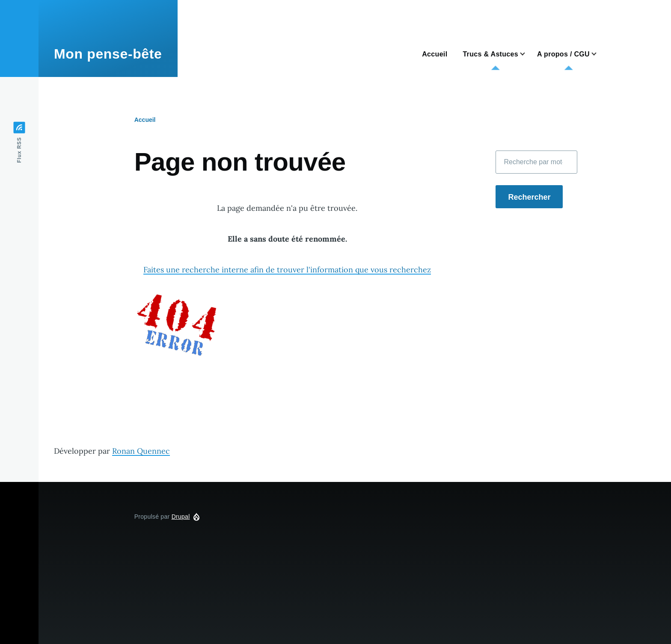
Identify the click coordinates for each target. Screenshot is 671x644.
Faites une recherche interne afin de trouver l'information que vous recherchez (287, 270)
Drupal (181, 517)
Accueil (145, 120)
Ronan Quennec (141, 451)
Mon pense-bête (108, 54)
